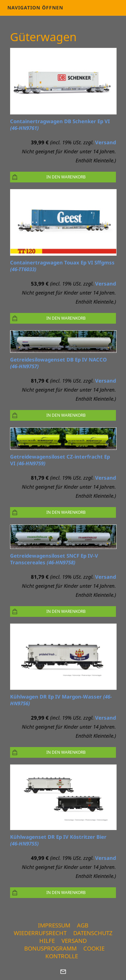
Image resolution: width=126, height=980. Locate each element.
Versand (106, 142)
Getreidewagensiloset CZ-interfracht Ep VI (60, 460)
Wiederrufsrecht (40, 933)
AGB (83, 925)
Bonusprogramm (50, 948)
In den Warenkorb (66, 177)
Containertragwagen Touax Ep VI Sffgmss (62, 266)
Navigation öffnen (35, 8)
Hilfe (47, 941)
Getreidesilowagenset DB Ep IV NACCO (58, 363)
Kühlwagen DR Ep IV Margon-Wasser (61, 700)
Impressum (54, 925)
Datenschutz (93, 933)
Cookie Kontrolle (75, 952)
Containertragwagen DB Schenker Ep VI (60, 125)
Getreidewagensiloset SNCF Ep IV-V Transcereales (54, 559)
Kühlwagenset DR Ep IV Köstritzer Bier (58, 840)
